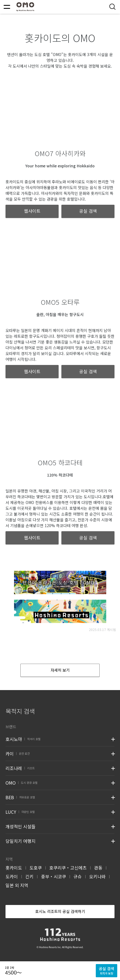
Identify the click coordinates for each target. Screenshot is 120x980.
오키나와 (97, 876)
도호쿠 (36, 868)
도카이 (12, 876)
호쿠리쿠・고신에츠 (68, 868)
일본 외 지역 (17, 885)
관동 (98, 868)
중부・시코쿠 (54, 876)
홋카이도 (14, 868)
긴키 (29, 876)
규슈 (78, 876)
